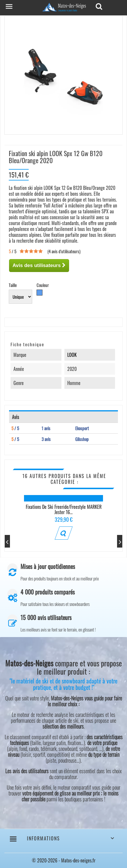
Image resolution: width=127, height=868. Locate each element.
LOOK (72, 355)
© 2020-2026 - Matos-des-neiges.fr (64, 860)
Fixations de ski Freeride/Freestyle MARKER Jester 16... (64, 509)
